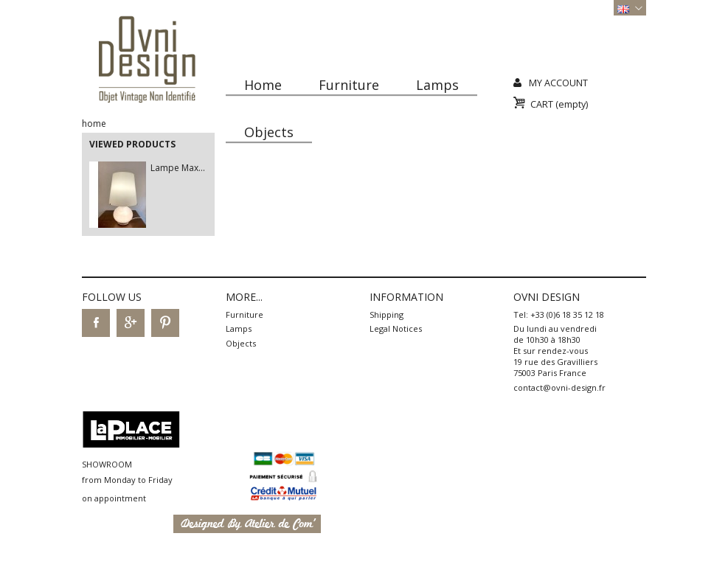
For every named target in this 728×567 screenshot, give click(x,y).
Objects (269, 132)
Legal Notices (396, 328)
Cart (559, 104)
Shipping (386, 314)
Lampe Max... (178, 168)
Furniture (349, 85)
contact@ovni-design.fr (559, 387)
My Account (558, 83)
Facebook (96, 323)
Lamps (437, 85)
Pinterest (165, 323)
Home (263, 85)
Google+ (131, 323)
